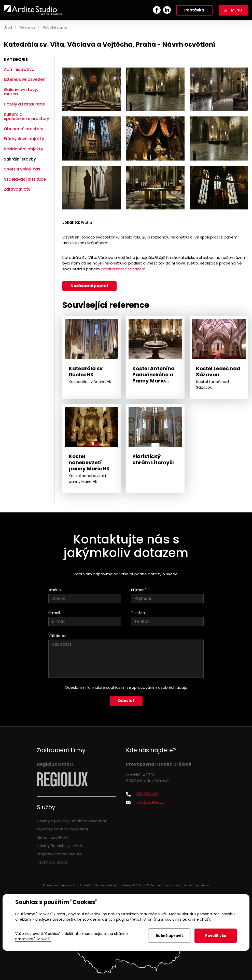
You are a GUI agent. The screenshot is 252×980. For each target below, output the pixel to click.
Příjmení (138, 590)
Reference (27, 27)
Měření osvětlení (53, 837)
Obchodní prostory (24, 129)
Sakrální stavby (55, 27)
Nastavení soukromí (194, 885)
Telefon (138, 613)
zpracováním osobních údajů (160, 687)
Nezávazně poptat (89, 286)
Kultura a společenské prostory (26, 117)
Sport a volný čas (22, 169)
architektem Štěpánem (123, 269)
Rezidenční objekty (23, 149)
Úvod (8, 27)
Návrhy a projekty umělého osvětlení (71, 821)
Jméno (55, 590)
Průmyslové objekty (24, 139)
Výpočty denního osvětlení (62, 829)
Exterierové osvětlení (25, 79)
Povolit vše (216, 936)
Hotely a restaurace (24, 104)
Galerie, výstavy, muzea (21, 92)
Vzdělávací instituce (25, 179)
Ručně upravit (169, 936)
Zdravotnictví (18, 189)
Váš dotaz (57, 636)
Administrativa (19, 69)
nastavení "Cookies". (33, 939)
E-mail (54, 613)
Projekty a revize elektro (59, 854)
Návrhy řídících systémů (59, 846)
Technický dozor (52, 862)
